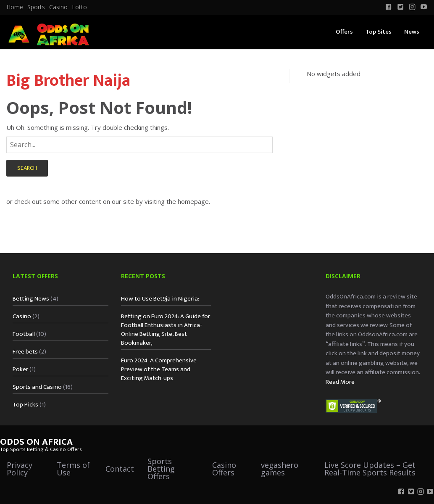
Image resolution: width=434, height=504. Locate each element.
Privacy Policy (20, 469)
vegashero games (280, 469)
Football (24, 334)
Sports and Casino (37, 387)
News (412, 32)
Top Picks (25, 405)
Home (15, 7)
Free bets (25, 352)
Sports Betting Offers (161, 469)
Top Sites (379, 32)
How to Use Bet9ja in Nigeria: (160, 299)
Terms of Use (73, 469)
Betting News (31, 299)
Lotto (79, 7)
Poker (20, 369)
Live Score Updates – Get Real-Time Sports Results (370, 469)
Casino (58, 7)
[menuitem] (15, 7)
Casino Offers (224, 469)
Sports (36, 7)
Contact (120, 469)
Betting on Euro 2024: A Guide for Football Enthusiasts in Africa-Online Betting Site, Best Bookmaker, (166, 330)
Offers (344, 32)
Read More (340, 382)
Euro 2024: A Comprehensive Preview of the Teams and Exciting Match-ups (159, 369)
